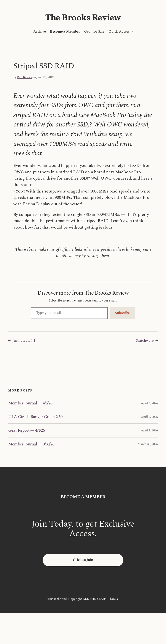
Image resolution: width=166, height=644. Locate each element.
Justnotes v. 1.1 (24, 341)
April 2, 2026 (149, 417)
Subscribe (122, 313)
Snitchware (145, 341)
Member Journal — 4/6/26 (30, 403)
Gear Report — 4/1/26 (26, 430)
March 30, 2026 (148, 444)
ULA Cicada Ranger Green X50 (35, 417)
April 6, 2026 (149, 403)
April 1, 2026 (149, 430)
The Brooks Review (83, 18)
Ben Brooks (24, 77)
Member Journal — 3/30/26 (31, 444)
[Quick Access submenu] (132, 32)
